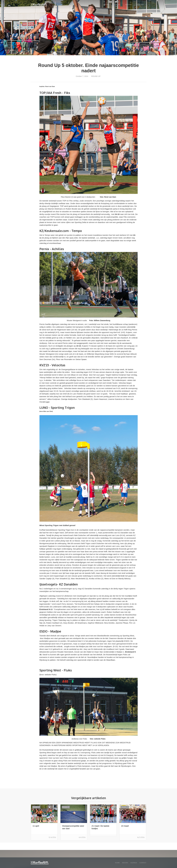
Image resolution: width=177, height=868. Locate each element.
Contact (140, 4)
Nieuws (125, 863)
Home (107, 4)
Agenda (128, 4)
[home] (39, 5)
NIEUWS (117, 4)
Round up (96, 76)
